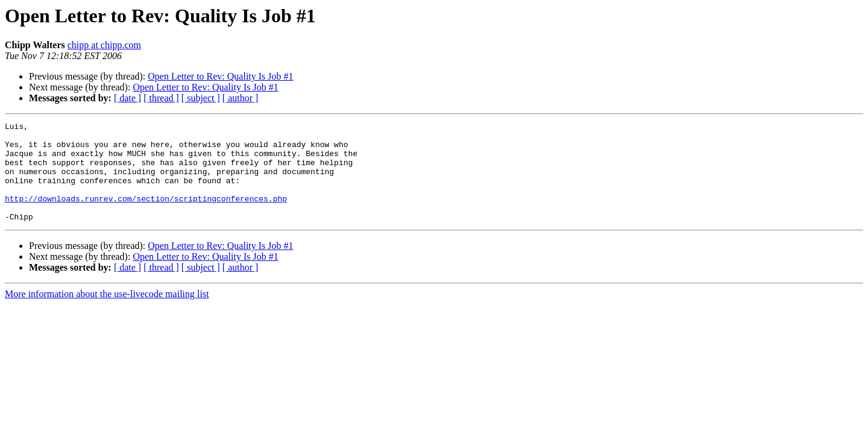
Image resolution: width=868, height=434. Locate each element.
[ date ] (127, 98)
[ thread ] (161, 98)
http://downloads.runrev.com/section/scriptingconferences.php (146, 215)
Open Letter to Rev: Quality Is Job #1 (220, 76)
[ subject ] (201, 98)
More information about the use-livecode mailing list (107, 314)
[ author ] (241, 98)
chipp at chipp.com (104, 45)
